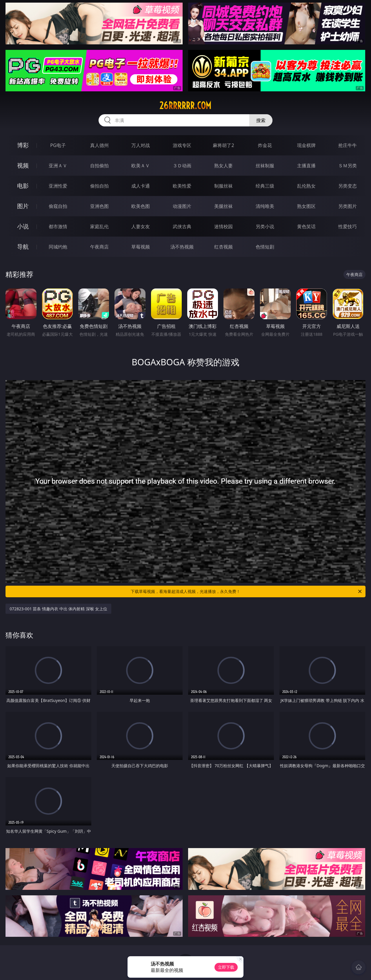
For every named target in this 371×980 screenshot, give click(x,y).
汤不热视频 (182, 247)
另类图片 (348, 206)
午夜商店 (99, 247)
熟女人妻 (223, 166)
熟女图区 (306, 206)
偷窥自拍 (58, 206)
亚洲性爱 (58, 186)
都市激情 (58, 226)
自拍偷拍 (99, 166)
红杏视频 (223, 247)
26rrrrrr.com (185, 106)
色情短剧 (265, 247)
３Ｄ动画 (182, 166)
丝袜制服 (265, 166)
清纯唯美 (265, 206)
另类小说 (265, 226)
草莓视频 (141, 247)
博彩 (23, 145)
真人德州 (99, 145)
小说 (23, 226)
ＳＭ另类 (348, 166)
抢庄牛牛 (348, 145)
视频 (23, 165)
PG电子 (58, 145)
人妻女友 (141, 226)
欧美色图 (141, 206)
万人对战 (141, 145)
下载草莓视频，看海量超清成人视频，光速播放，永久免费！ (247, 591)
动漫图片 (182, 206)
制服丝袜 (223, 186)
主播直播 (306, 166)
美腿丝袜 (223, 206)
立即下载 (226, 967)
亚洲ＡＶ (58, 166)
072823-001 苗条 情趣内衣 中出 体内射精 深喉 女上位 (58, 609)
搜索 (261, 120)
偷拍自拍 (99, 186)
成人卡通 (141, 186)
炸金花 (265, 145)
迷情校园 (223, 226)
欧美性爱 (182, 186)
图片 (23, 206)
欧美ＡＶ (141, 166)
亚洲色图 (99, 206)
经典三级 (265, 186)
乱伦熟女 (306, 186)
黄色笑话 (306, 226)
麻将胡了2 (223, 145)
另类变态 (348, 186)
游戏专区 (182, 145)
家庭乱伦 (99, 226)
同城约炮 (58, 247)
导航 (23, 247)
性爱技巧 (348, 226)
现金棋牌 (306, 145)
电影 (23, 186)
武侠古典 (182, 226)
